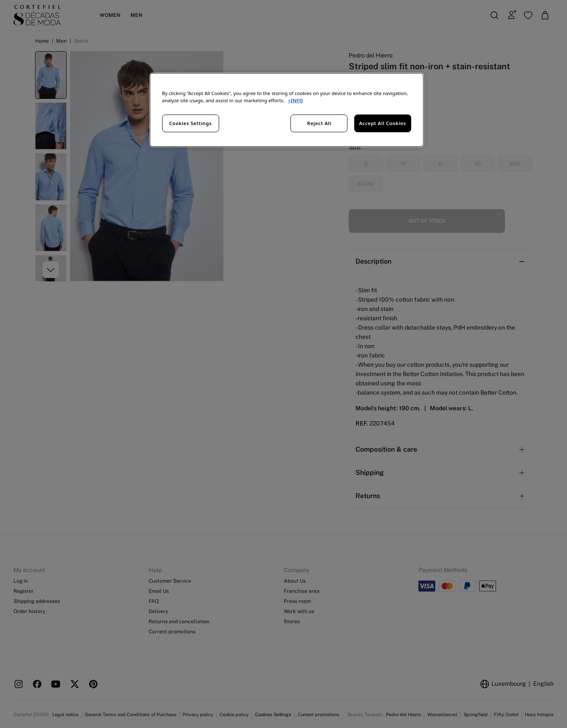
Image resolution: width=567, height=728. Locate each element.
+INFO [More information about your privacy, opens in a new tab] (295, 100)
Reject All (319, 123)
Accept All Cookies (382, 123)
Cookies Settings (191, 123)
